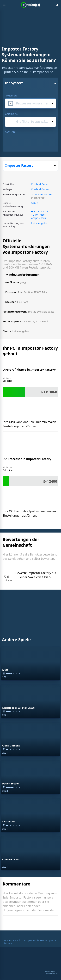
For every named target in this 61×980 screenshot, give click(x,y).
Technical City (31, 5)
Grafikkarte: (12, 114)
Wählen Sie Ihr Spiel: (55, 166)
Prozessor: (11, 95)
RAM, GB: (10, 132)
